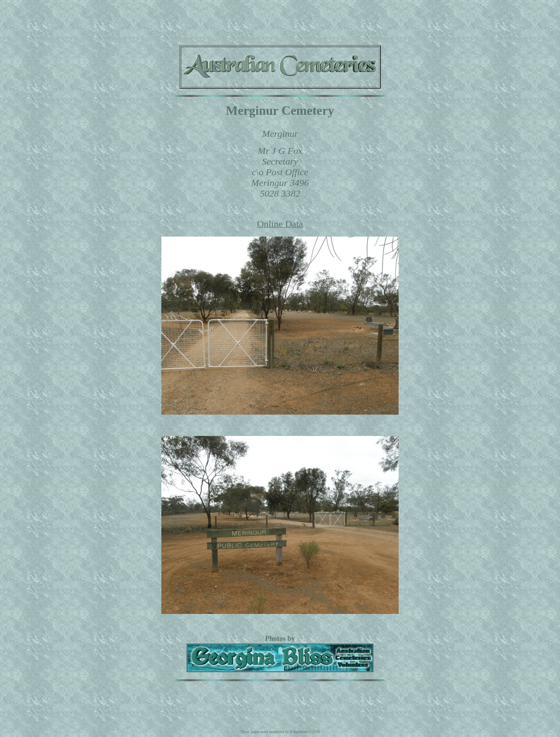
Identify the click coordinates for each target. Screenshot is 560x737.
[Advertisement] (280, 21)
